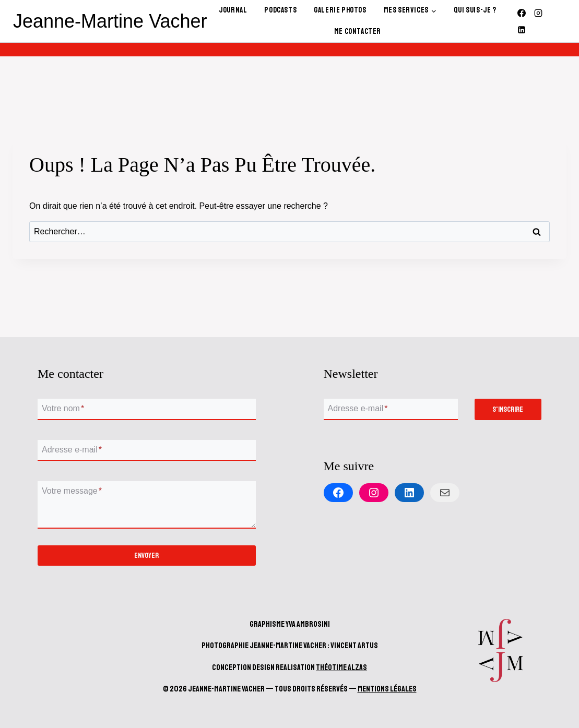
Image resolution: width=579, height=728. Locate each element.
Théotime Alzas (341, 667)
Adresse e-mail (72, 450)
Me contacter (358, 32)
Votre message (72, 491)
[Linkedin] (522, 30)
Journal (233, 10)
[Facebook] (522, 13)
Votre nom (63, 409)
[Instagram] (538, 13)
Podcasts (280, 10)
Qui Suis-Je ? (475, 10)
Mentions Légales (387, 689)
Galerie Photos (340, 10)
